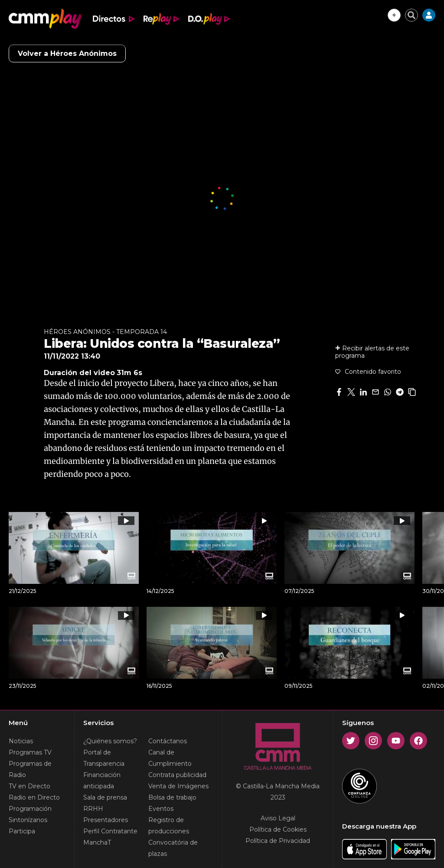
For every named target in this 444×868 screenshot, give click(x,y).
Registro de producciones (169, 826)
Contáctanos (168, 741)
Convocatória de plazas (173, 848)
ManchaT (97, 842)
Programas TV (30, 752)
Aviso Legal (278, 818)
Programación (30, 809)
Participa (22, 831)
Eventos (161, 809)
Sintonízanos (28, 820)
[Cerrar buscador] (411, 15)
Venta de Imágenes (178, 786)
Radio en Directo (34, 797)
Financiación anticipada (102, 781)
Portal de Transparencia (104, 758)
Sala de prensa (105, 797)
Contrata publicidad (177, 775)
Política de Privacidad (278, 841)
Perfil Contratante (110, 831)
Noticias (21, 741)
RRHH (93, 809)
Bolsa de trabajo (172, 797)
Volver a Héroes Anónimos (67, 53)
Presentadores (106, 820)
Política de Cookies (278, 829)
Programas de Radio (30, 769)
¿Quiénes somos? (110, 741)
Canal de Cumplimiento (170, 758)
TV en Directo (29, 786)
